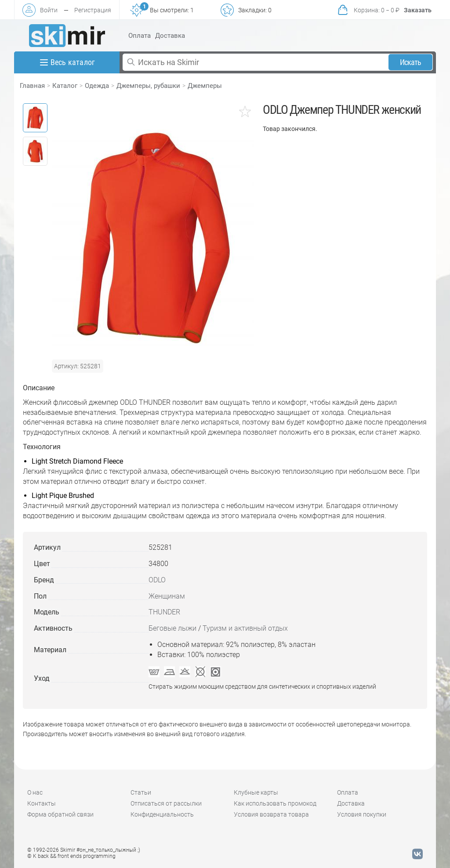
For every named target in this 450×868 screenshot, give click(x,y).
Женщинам (167, 596)
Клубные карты (256, 792)
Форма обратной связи (60, 814)
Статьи (141, 792)
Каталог (65, 86)
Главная (32, 86)
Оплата (140, 36)
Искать (411, 62)
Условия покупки (362, 814)
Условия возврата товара (271, 814)
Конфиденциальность (162, 814)
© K (71, 856)
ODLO (157, 580)
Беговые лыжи (172, 628)
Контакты (42, 803)
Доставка (170, 36)
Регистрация (93, 10)
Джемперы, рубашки (148, 86)
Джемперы (205, 86)
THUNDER (164, 612)
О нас (35, 792)
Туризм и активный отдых (245, 628)
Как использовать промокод (275, 803)
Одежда (97, 86)
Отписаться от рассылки (166, 803)
